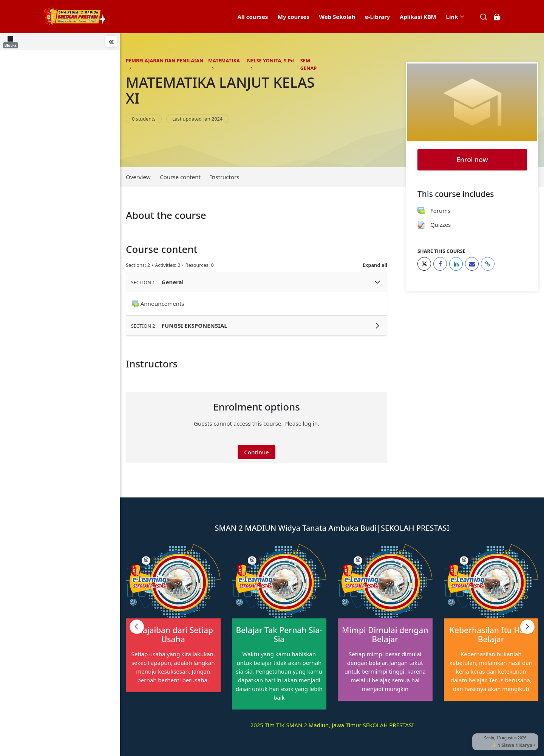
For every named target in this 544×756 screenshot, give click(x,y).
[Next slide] (527, 627)
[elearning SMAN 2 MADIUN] (74, 17)
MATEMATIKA (224, 60)
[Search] (484, 17)
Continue (256, 452)
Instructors (225, 177)
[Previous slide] (137, 627)
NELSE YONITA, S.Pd (270, 60)
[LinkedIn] (456, 264)
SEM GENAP (308, 64)
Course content (180, 177)
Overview (138, 177)
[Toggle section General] (378, 282)
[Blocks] (12, 41)
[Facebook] (440, 264)
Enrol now (472, 160)
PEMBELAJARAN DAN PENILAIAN (165, 60)
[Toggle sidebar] (111, 42)
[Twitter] (424, 264)
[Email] (472, 264)
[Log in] (497, 17)
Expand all (375, 265)
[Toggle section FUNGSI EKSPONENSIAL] (378, 326)
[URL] (488, 264)
